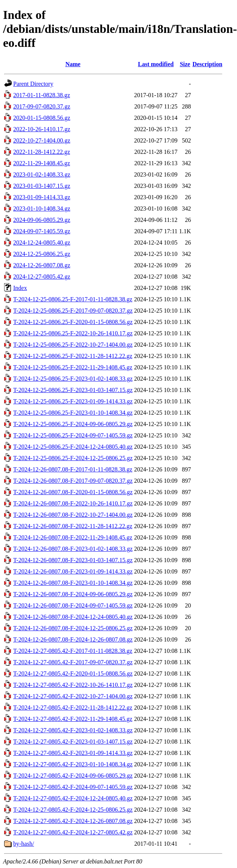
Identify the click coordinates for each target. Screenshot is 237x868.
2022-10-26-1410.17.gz (42, 129)
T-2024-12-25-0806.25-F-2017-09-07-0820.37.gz (73, 311)
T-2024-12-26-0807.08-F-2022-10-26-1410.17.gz (73, 503)
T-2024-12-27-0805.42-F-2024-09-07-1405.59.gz (73, 787)
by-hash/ (24, 844)
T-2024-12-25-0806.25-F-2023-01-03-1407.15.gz (73, 390)
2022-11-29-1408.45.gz (42, 163)
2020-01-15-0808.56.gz (42, 118)
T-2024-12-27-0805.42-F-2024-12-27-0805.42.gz (73, 832)
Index (20, 288)
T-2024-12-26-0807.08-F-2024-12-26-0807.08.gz (73, 639)
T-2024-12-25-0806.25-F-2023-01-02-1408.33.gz (73, 379)
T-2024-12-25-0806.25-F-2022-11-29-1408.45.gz (73, 367)
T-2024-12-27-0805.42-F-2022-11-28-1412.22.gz (73, 708)
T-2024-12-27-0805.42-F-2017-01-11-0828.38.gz (73, 651)
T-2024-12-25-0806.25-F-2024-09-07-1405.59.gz (73, 435)
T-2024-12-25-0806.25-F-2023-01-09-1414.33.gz (73, 401)
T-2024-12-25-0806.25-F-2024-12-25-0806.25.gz (73, 458)
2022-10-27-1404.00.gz (42, 140)
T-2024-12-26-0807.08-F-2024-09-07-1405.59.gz (73, 605)
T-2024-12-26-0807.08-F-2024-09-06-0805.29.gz (73, 594)
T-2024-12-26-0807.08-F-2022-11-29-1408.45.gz (73, 537)
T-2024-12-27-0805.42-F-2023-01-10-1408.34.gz (73, 764)
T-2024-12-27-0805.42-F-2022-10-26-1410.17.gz (73, 685)
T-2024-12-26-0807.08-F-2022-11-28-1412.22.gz (73, 526)
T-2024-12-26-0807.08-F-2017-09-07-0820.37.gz (73, 481)
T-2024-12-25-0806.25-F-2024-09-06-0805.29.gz (73, 424)
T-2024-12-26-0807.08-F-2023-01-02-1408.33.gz (73, 549)
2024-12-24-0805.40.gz (42, 243)
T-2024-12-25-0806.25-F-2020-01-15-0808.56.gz (73, 322)
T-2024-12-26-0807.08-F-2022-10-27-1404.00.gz (73, 515)
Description (207, 64)
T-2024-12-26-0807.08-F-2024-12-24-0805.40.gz (73, 617)
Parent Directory (33, 84)
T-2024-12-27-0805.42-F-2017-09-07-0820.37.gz (73, 662)
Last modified (156, 64)
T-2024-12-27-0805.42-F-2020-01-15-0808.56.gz (73, 673)
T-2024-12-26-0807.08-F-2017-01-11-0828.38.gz (73, 469)
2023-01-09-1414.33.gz (42, 197)
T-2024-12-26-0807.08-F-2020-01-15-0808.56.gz (73, 492)
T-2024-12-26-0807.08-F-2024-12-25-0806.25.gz (73, 628)
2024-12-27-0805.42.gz (42, 277)
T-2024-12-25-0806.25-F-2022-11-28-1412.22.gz (73, 356)
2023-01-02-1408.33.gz (42, 174)
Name (73, 64)
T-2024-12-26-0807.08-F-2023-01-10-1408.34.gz (73, 583)
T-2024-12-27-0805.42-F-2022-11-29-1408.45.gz (73, 719)
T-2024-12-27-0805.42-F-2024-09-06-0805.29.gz (73, 776)
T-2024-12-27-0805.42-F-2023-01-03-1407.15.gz (73, 742)
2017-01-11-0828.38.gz (42, 95)
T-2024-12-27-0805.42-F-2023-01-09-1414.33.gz (73, 753)
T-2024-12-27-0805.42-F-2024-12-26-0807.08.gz (73, 821)
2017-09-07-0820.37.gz (42, 106)
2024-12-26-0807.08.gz (42, 265)
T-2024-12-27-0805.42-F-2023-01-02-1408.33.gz (73, 730)
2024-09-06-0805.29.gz (42, 220)
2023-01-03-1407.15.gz (42, 186)
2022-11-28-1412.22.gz (42, 152)
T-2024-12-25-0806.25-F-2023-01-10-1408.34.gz (73, 413)
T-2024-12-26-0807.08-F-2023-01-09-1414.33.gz (73, 571)
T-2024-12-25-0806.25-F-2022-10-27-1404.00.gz (73, 345)
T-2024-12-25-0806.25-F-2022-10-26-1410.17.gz (73, 333)
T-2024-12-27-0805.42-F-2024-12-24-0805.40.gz (73, 798)
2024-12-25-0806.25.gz (42, 254)
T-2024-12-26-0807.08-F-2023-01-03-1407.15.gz (73, 560)
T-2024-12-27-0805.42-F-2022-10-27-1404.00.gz (73, 696)
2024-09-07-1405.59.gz (42, 231)
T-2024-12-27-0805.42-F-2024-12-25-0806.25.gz (73, 810)
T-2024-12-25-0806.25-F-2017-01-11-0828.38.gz (73, 299)
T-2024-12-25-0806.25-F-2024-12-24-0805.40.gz (73, 447)
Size (185, 64)
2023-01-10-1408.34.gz (42, 208)
